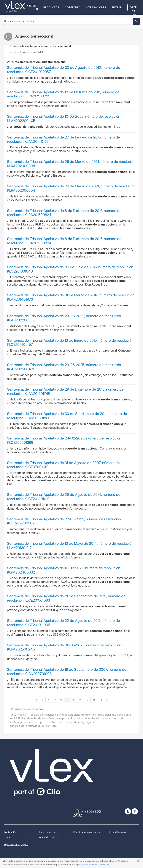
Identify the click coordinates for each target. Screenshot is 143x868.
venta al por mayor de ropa (27, 722)
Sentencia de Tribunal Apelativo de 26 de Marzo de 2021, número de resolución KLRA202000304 (71, 164)
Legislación (10, 832)
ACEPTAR (104, 865)
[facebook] (135, 811)
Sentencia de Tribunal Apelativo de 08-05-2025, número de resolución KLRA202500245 (64, 647)
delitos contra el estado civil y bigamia (72, 722)
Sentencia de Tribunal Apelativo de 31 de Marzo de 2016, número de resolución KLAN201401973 (71, 297)
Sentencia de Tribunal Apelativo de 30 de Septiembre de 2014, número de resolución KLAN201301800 (67, 416)
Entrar (117, 7)
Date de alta (133, 8)
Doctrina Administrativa (87, 832)
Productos (51, 7)
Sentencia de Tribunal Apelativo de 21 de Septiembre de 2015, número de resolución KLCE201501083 (66, 598)
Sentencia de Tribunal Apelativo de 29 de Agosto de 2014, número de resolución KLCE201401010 (64, 497)
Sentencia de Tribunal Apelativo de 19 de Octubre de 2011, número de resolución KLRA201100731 (63, 94)
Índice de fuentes (49, 837)
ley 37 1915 (16, 718)
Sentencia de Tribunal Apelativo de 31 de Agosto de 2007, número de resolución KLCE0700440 (63, 465)
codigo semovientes (43, 715)
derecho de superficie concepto (47, 718)
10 (87, 700)
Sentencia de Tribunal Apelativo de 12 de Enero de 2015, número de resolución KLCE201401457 (70, 343)
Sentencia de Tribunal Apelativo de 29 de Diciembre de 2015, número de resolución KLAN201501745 (65, 392)
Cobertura (73, 7)
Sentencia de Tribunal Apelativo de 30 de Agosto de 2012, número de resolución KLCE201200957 (64, 70)
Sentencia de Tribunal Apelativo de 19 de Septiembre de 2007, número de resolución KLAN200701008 (67, 672)
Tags (7, 837)
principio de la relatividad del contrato (33, 726)
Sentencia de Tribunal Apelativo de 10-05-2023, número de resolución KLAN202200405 (64, 119)
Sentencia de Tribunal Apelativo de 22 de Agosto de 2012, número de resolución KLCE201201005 (63, 623)
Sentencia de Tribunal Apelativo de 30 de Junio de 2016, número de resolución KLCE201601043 (70, 269)
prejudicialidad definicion (113, 715)
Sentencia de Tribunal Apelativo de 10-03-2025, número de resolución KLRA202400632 (64, 570)
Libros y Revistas (117, 832)
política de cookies (87, 865)
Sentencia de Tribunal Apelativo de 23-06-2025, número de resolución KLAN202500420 (64, 367)
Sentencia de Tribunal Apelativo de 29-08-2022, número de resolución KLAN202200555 (64, 318)
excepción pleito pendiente (77, 715)
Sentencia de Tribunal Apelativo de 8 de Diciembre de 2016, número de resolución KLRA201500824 (64, 213)
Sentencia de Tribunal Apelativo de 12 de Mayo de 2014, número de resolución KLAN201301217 (70, 546)
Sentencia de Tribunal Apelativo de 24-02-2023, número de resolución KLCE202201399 (64, 440)
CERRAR (138, 861)
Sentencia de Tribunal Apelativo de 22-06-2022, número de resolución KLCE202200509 (64, 521)
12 (101, 700)
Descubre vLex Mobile (16, 845)
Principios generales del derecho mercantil (97, 718)
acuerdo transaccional (27, 52)
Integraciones (96, 7)
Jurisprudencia (47, 832)
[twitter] (128, 811)
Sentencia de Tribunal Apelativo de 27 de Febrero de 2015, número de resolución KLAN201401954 (63, 139)
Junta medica (18, 715)
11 (94, 700)
